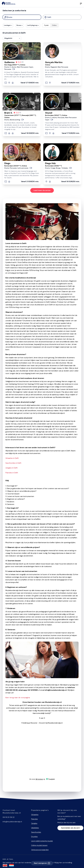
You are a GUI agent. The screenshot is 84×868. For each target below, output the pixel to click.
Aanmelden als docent (70, 828)
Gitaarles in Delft (12, 458)
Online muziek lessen (39, 845)
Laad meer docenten (42, 190)
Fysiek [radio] (46, 25)
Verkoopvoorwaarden (40, 850)
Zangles (34, 823)
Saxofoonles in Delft (13, 463)
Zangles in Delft (12, 468)
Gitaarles (35, 815)
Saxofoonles (36, 832)
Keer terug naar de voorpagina (18, 698)
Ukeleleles (35, 828)
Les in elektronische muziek (42, 841)
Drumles (34, 837)
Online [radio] (54, 25)
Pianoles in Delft (12, 473)
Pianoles (34, 819)
